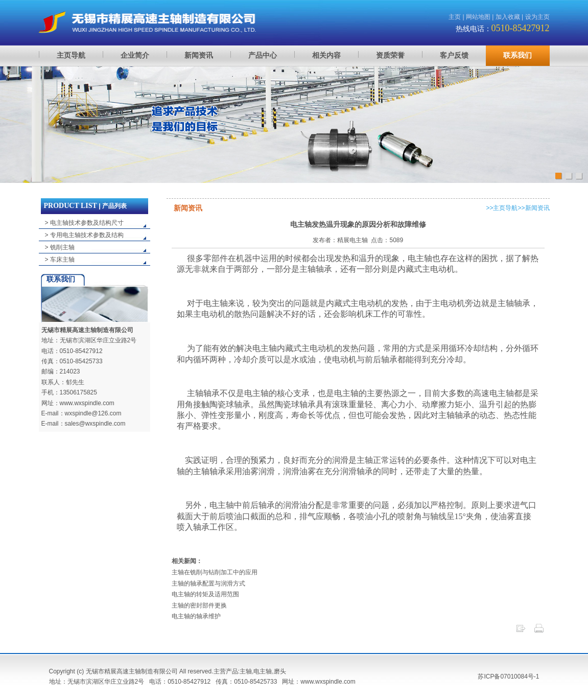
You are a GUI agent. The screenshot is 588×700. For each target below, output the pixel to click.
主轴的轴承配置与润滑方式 (208, 584)
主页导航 (505, 208)
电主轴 (263, 671)
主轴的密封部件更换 (199, 605)
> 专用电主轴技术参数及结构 (84, 235)
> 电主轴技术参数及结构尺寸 (84, 223)
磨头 (280, 671)
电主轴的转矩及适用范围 (205, 594)
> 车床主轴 (60, 260)
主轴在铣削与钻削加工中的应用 (215, 572)
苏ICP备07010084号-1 (508, 676)
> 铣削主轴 (60, 247)
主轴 (246, 671)
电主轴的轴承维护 (196, 616)
